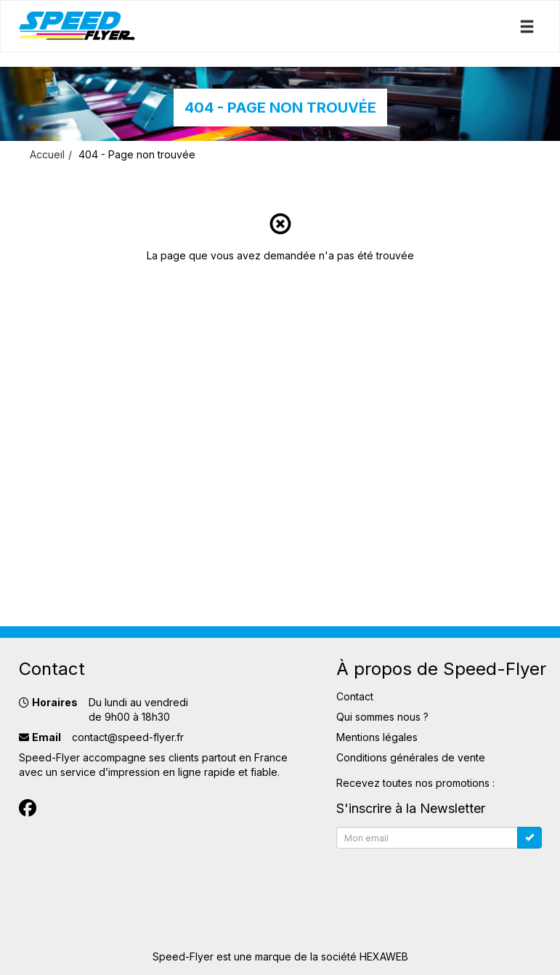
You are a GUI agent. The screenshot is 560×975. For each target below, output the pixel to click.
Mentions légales (377, 737)
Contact (355, 696)
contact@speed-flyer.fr (128, 737)
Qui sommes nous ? (382, 717)
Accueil (47, 154)
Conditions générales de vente (411, 757)
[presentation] (447, 883)
